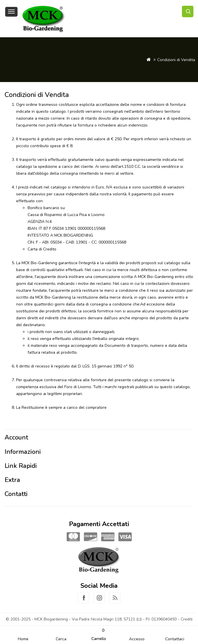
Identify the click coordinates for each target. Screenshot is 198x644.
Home (23, 639)
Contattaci (175, 639)
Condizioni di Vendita (176, 60)
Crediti (187, 619)
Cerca (61, 639)
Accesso (137, 639)
